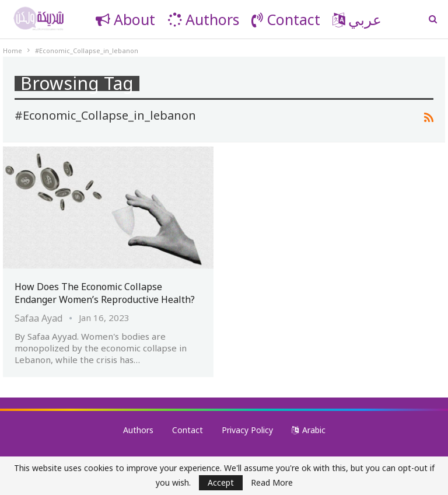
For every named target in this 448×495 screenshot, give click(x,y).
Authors (203, 19)
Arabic (309, 430)
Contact (286, 19)
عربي (357, 19)
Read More (272, 483)
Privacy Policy (247, 430)
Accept (221, 482)
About (125, 19)
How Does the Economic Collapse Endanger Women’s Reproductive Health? (105, 293)
